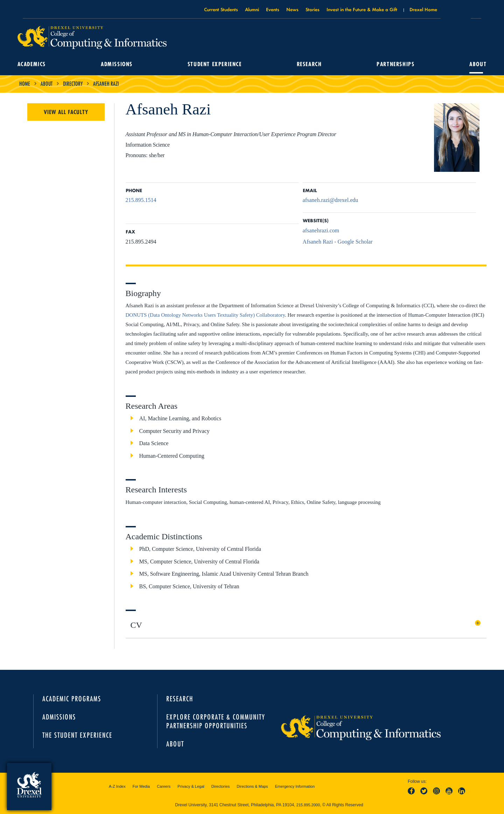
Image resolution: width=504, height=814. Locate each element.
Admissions (118, 64)
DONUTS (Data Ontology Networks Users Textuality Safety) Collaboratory (205, 315)
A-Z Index (117, 786)
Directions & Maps (252, 786)
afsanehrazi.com (321, 230)
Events (273, 9)
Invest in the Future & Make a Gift (362, 9)
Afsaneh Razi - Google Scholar (338, 242)
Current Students (221, 9)
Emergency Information (295, 786)
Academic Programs (72, 699)
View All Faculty (66, 112)
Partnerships (394, 64)
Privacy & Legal (191, 786)
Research (309, 64)
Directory (73, 84)
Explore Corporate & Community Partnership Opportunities (216, 721)
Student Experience (215, 64)
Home (25, 84)
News (292, 9)
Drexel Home (423, 9)
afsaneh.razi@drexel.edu (331, 200)
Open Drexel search (456, 12)
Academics (33, 64)
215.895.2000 (308, 805)
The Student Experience (77, 735)
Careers (164, 786)
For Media (141, 786)
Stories (313, 9)
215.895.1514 (141, 200)
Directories (221, 786)
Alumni (252, 9)
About (476, 64)
